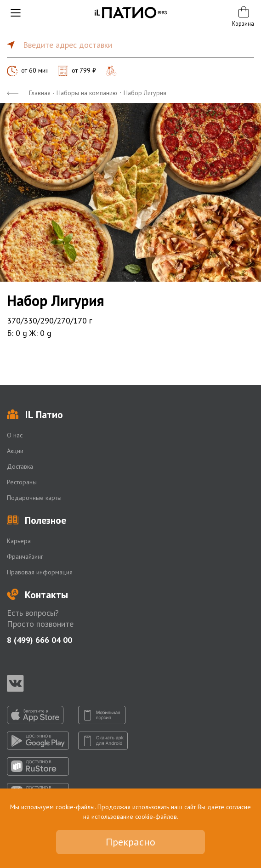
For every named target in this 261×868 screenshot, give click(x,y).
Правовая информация (40, 572)
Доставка (20, 466)
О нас (15, 435)
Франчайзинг (25, 556)
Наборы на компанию (87, 93)
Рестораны (22, 482)
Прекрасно (130, 842)
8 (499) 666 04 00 (40, 640)
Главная (40, 93)
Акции (15, 451)
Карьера (19, 541)
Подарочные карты (34, 498)
